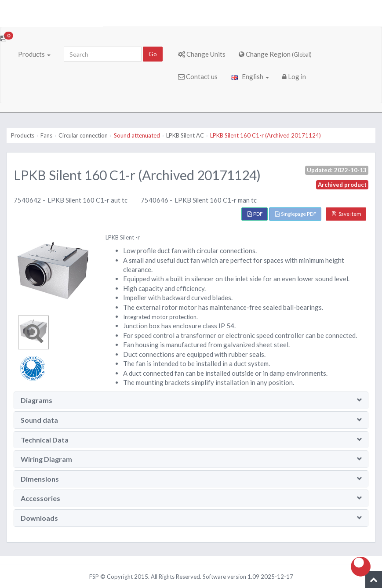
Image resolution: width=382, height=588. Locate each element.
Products (34, 54)
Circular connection (83, 135)
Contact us (198, 76)
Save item (347, 214)
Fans (46, 135)
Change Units (202, 54)
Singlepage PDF (296, 214)
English (250, 76)
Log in (294, 76)
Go (153, 54)
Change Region (275, 54)
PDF (255, 214)
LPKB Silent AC (185, 135)
